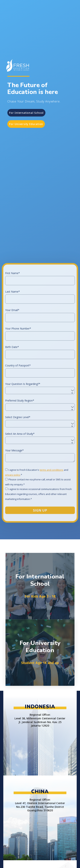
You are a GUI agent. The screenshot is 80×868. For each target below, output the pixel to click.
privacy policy (13, 520)
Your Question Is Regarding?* (23, 429)
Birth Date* (12, 392)
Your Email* (12, 355)
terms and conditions (51, 515)
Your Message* (14, 496)
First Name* (13, 319)
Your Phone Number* (18, 374)
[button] (26, 113)
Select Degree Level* (18, 463)
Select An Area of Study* (20, 479)
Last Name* (13, 337)
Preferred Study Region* (20, 446)
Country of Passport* (18, 411)
